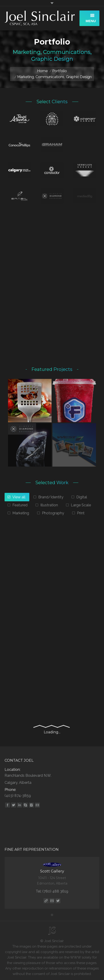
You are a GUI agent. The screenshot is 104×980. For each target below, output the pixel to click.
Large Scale (81, 505)
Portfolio (60, 71)
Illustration (49, 505)
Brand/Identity (51, 497)
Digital (82, 497)
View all (19, 497)
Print (81, 513)
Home (42, 71)
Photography (53, 513)
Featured (20, 505)
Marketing (21, 513)
